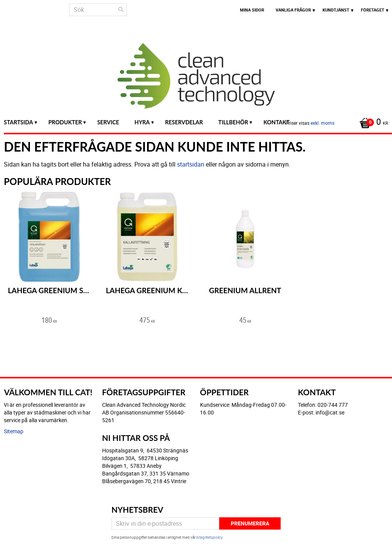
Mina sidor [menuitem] (252, 10)
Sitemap (14, 431)
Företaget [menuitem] (373, 10)
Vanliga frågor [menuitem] (293, 10)
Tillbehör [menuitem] (233, 122)
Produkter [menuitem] (65, 122)
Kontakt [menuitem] (276, 122)
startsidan (191, 164)
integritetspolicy (209, 537)
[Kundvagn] (372, 122)
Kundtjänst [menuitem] (336, 10)
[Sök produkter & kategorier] (98, 10)
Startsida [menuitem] (18, 122)
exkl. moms (323, 123)
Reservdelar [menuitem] (184, 122)
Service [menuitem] (108, 122)
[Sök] (121, 10)
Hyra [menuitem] (142, 122)
